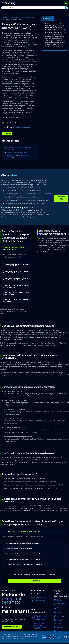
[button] (61, 198)
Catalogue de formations (14, 18)
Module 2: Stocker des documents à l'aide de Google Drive (16, 264)
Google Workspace (25, 18)
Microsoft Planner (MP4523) (17, 152)
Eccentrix (5, 18)
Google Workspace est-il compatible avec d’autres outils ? (26, 564)
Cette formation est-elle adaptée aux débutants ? (23, 543)
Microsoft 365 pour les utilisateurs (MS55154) (19, 149)
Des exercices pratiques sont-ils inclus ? (20, 548)
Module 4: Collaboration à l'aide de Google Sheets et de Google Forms (15, 278)
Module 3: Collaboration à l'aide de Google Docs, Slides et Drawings (15, 271)
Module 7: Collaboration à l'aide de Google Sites (15, 300)
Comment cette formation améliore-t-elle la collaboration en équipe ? (30, 553)
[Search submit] (66, 8)
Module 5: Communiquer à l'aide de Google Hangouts (16, 285)
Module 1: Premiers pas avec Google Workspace (13, 248)
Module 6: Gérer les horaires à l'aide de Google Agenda (16, 292)
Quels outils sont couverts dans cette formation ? (23, 531)
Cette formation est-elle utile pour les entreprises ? (24, 558)
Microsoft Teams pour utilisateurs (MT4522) (19, 156)
